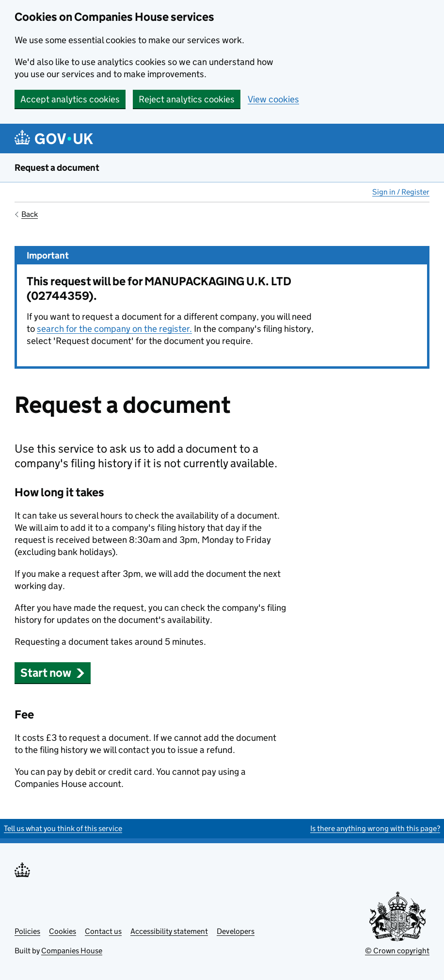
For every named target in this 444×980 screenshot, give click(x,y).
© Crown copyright (397, 951)
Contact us (103, 931)
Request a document (57, 168)
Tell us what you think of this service (63, 828)
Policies (27, 931)
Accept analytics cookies (70, 99)
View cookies (273, 99)
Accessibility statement (169, 931)
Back (30, 214)
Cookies (63, 931)
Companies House (72, 951)
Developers (236, 931)
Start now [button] (53, 673)
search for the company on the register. (114, 329)
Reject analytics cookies (187, 99)
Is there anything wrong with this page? (375, 828)
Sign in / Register (401, 192)
